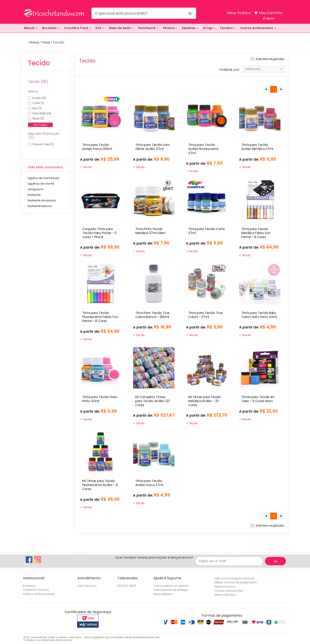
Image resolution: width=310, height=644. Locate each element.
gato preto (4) (42, 113)
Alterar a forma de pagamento (235, 582)
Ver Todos (40, 125)
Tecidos (228, 28)
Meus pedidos (163, 594)
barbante (34, 195)
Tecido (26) (38, 82)
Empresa (29, 586)
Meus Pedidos (239, 13)
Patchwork (148, 28)
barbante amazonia (42, 200)
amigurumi (36, 189)
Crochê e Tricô (77, 28)
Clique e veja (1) (43, 144)
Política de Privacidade (39, 594)
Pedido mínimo (225, 587)
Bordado (51, 28)
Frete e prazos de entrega (171, 590)
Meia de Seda (121, 28)
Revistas (190, 28)
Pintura (170, 28)
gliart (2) (38, 118)
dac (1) (37, 108)
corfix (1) (38, 103)
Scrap (209, 28)
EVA (100, 28)
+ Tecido (86, 167)
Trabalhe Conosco (36, 590)
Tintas (46, 42)
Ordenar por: (230, 70)
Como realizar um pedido (171, 586)
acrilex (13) (39, 98)
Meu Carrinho (268, 16)
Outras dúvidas (225, 595)
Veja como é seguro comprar (234, 578)
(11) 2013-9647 (127, 586)
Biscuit (31, 28)
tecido (58, 42)
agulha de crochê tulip (43, 178)
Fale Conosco (87, 586)
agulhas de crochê (41, 184)
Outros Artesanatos (258, 28)
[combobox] (264, 69)
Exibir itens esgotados (270, 59)
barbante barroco (40, 206)
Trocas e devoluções (229, 591)
